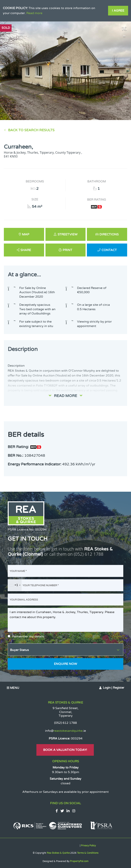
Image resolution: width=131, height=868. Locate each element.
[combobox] (15, 585)
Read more (34, 13)
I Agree (118, 11)
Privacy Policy (88, 846)
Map (26, 234)
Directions (109, 234)
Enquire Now (65, 664)
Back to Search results (31, 130)
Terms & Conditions (88, 853)
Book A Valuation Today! (65, 750)
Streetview (68, 234)
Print (67, 250)
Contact (109, 250)
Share (26, 250)
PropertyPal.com (79, 861)
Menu (13, 688)
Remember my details (28, 636)
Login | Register (114, 688)
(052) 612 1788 (89, 554)
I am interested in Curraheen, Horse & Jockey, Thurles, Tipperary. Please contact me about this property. (65, 620)
